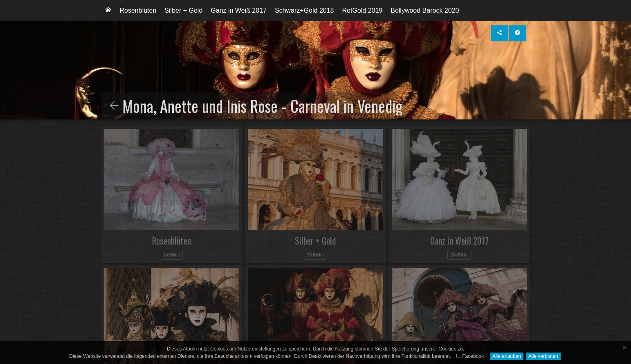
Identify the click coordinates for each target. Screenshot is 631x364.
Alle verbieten (543, 356)
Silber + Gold (183, 10)
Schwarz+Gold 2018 (304, 10)
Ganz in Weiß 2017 (239, 10)
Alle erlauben (507, 356)
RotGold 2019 (362, 10)
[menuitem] (108, 11)
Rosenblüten (138, 10)
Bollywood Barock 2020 (425, 10)
